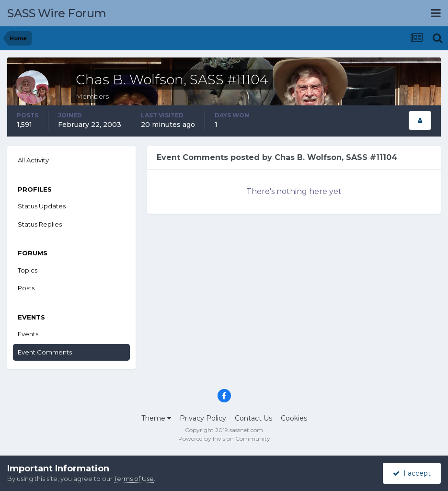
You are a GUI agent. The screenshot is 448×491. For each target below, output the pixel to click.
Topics (28, 270)
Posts (26, 288)
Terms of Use (134, 479)
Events (28, 334)
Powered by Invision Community (224, 439)
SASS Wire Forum (57, 13)
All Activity (33, 160)
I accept (412, 473)
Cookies (294, 418)
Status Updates (42, 206)
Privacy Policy (203, 418)
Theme (156, 418)
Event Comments (45, 352)
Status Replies (40, 224)
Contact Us (253, 418)
